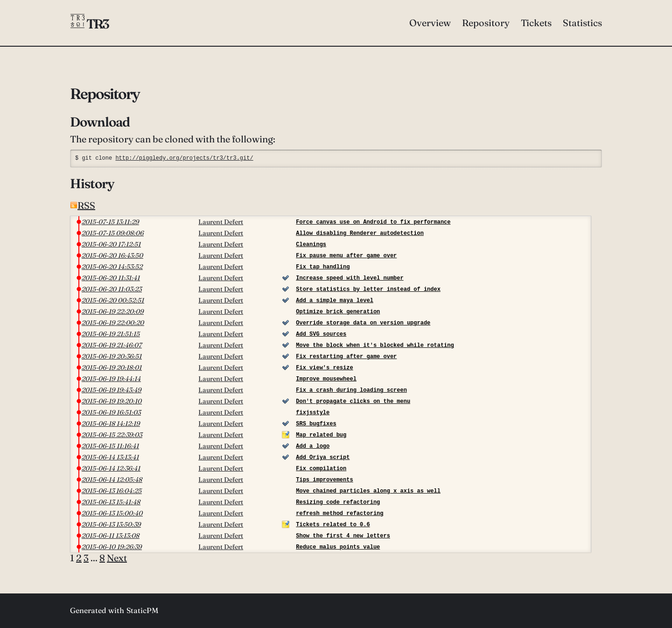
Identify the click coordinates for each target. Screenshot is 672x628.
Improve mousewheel (326, 379)
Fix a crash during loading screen (351, 390)
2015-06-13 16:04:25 (112, 491)
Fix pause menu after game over (346, 256)
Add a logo (313, 446)
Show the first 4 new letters (343, 536)
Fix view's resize (324, 368)
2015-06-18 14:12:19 (111, 423)
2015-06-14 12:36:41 (111, 468)
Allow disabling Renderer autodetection (360, 233)
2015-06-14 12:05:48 (112, 480)
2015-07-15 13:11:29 (110, 222)
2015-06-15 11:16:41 (110, 446)
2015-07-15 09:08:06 (113, 233)
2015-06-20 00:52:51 (113, 300)
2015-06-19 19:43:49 (112, 390)
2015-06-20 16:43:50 (112, 255)
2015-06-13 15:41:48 (111, 502)
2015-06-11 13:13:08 (111, 536)
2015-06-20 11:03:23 (112, 289)
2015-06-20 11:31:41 (111, 278)
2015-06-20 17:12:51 (111, 244)
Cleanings (311, 244)
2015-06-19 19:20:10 (112, 401)
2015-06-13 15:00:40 (112, 513)
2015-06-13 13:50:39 (111, 524)
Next (117, 558)
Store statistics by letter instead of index (368, 289)
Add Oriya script (323, 457)
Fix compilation (321, 469)
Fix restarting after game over (346, 356)
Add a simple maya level (335, 300)
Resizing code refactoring (338, 502)
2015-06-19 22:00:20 (113, 323)
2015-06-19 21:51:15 (111, 334)
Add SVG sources (321, 334)
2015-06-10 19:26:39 (112, 547)
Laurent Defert (221, 222)
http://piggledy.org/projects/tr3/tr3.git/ (184, 158)
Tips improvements (324, 480)
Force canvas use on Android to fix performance (373, 222)
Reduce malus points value (338, 547)
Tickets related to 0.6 (333, 525)
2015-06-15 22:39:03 (112, 435)
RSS (83, 205)
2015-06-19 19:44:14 (111, 379)
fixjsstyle (313, 413)
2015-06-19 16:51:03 (111, 412)
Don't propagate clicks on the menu (353, 401)
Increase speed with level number (350, 278)
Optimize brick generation (338, 312)
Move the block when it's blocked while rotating (375, 345)
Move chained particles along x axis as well (368, 491)
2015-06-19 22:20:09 (113, 311)
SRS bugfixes (316, 424)
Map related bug (321, 435)
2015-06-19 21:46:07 (112, 345)
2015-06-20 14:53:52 (112, 267)
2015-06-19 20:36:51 (112, 356)
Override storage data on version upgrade (363, 323)
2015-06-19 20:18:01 (112, 367)
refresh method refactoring (339, 513)
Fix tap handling (323, 267)
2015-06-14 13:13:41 (110, 457)
